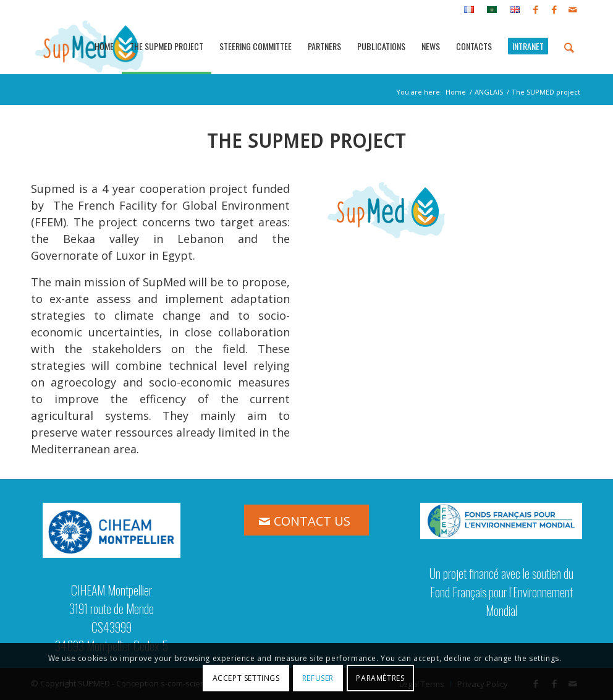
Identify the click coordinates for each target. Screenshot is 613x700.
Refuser (318, 678)
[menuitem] (469, 10)
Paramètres (380, 678)
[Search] (569, 46)
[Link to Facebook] (535, 9)
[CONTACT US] (306, 520)
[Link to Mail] (573, 9)
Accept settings (246, 678)
